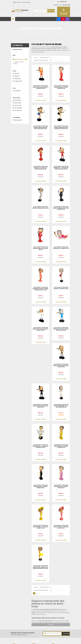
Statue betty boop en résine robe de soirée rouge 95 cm (61, 87)
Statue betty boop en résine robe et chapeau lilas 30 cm (61, 527)
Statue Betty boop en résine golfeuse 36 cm (61, 288)
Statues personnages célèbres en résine (43, 32)
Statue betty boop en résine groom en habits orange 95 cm (40, 87)
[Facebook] (59, 19)
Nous (62, 2)
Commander (26, 2)
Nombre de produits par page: (41, 60)
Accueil (14, 32)
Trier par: (36, 58)
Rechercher (51, 11)
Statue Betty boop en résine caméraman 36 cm (41, 207)
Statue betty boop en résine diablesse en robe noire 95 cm (61, 208)
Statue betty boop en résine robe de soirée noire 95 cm (41, 486)
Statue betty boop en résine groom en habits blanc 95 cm (40, 329)
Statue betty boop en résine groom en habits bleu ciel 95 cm (61, 329)
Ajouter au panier (40, 100)
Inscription (66, 634)
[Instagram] (67, 19)
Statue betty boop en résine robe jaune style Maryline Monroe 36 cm (40, 567)
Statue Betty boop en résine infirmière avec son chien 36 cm (61, 406)
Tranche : (17, 62)
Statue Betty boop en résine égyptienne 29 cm (61, 248)
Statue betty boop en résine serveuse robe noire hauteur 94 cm (61, 127)
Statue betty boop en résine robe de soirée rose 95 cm (61, 486)
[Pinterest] (63, 19)
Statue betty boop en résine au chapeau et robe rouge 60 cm (41, 168)
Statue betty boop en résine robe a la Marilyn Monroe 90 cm (40, 446)
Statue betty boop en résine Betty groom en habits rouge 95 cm (61, 168)
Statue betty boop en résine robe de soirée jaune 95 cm (61, 446)
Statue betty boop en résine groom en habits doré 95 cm (61, 366)
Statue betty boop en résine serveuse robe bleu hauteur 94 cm (41, 127)
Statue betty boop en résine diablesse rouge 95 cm (40, 248)
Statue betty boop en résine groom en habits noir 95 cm (40, 406)
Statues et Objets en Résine (25, 32)
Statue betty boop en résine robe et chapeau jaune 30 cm (41, 527)
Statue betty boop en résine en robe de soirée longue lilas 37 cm (40, 289)
